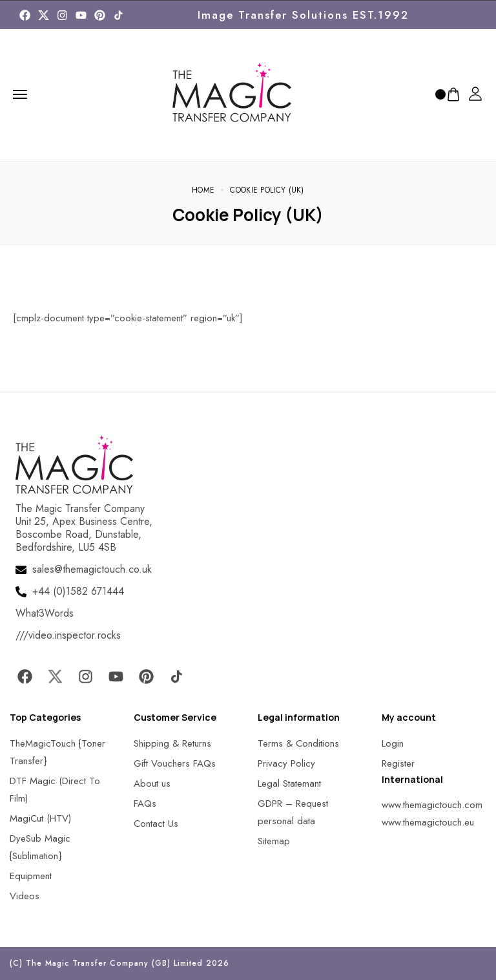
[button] (26, 954)
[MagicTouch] (119, 15)
